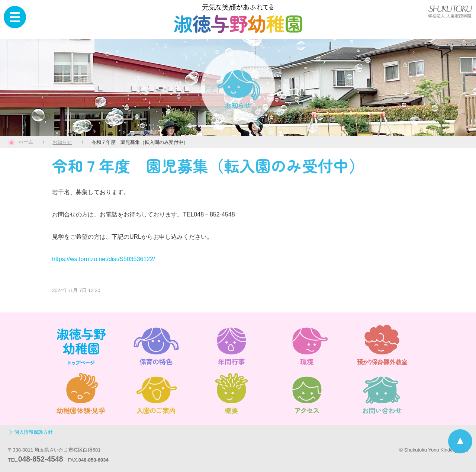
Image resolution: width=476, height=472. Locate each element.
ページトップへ (460, 441)
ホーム (26, 142)
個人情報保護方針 (33, 432)
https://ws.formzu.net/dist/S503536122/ (104, 259)
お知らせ (62, 142)
